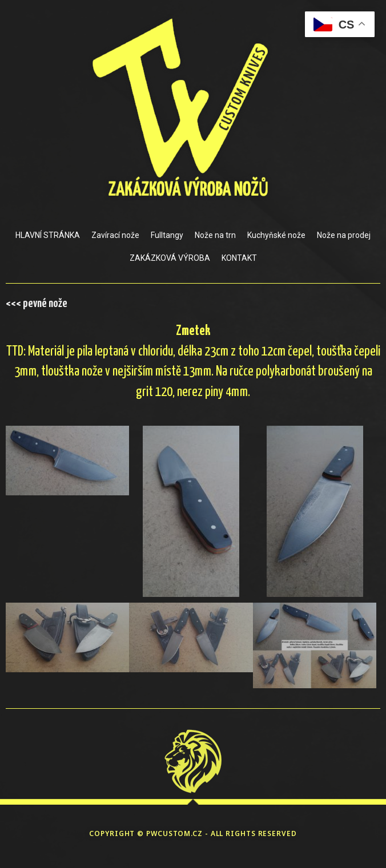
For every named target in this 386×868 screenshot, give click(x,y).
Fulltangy (167, 235)
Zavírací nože (115, 235)
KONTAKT (239, 258)
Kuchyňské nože (276, 235)
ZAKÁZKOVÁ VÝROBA (170, 258)
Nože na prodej (344, 235)
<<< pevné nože (37, 304)
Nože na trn (215, 235)
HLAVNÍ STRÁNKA (48, 235)
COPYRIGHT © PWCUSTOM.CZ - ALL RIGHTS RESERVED (193, 833)
